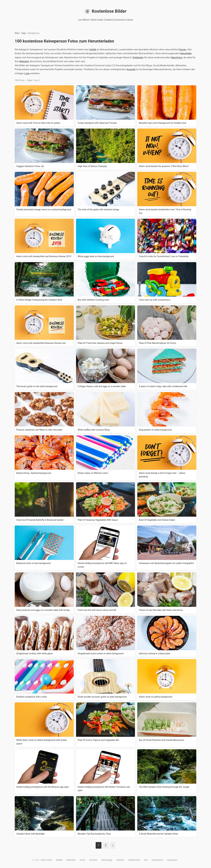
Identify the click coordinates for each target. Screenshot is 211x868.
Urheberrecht (134, 860)
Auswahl (131, 69)
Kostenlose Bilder (105, 11)
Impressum (172, 860)
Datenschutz (157, 860)
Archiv (82, 860)
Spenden (120, 860)
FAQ (146, 860)
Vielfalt (93, 50)
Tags (23, 33)
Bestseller (71, 860)
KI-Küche (93, 860)
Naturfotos (177, 57)
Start (17, 33)
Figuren (182, 50)
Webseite (24, 61)
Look (27, 73)
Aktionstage (107, 860)
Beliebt (59, 860)
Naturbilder (186, 53)
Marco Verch (47, 860)
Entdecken (138, 57)
